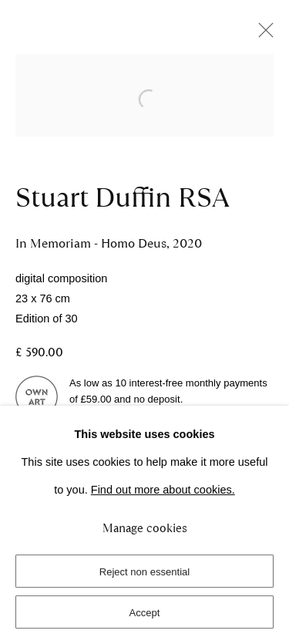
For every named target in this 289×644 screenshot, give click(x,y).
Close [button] (262, 35)
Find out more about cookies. (163, 490)
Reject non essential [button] (145, 572)
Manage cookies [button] (145, 528)
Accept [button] (145, 613)
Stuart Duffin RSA (123, 197)
